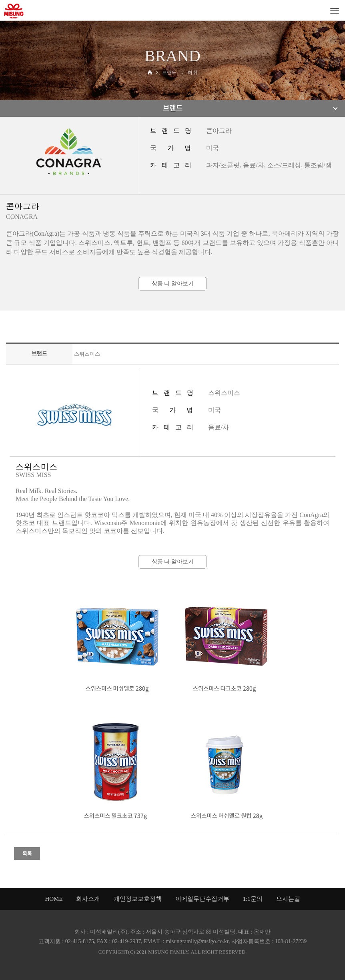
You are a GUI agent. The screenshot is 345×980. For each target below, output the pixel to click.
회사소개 (88, 899)
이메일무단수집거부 (202, 899)
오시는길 (288, 899)
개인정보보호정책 (138, 899)
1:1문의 (253, 899)
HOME (54, 899)
